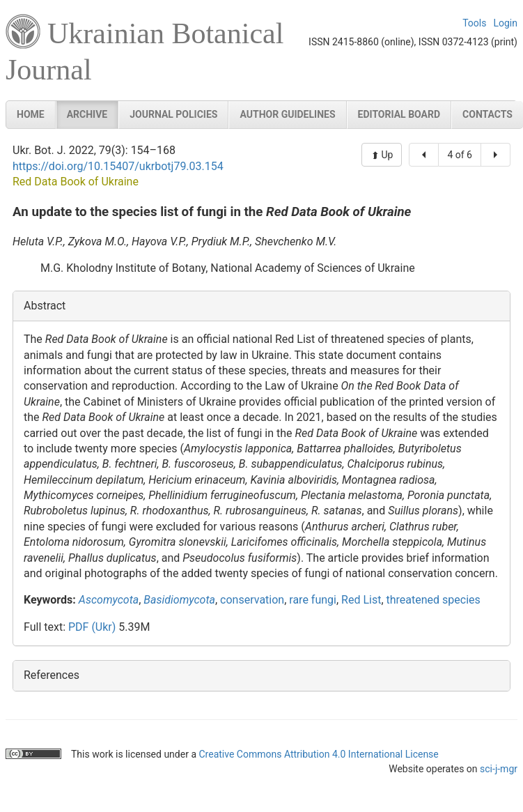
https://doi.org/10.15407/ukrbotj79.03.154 (118, 166)
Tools (474, 23)
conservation (252, 600)
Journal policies (173, 114)
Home (31, 114)
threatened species (434, 600)
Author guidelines (287, 114)
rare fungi (313, 600)
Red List (361, 600)
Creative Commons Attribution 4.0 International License (318, 754)
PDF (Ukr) (92, 627)
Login (505, 23)
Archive (87, 114)
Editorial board (399, 114)
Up (386, 155)
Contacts (487, 114)
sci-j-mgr (499, 769)
